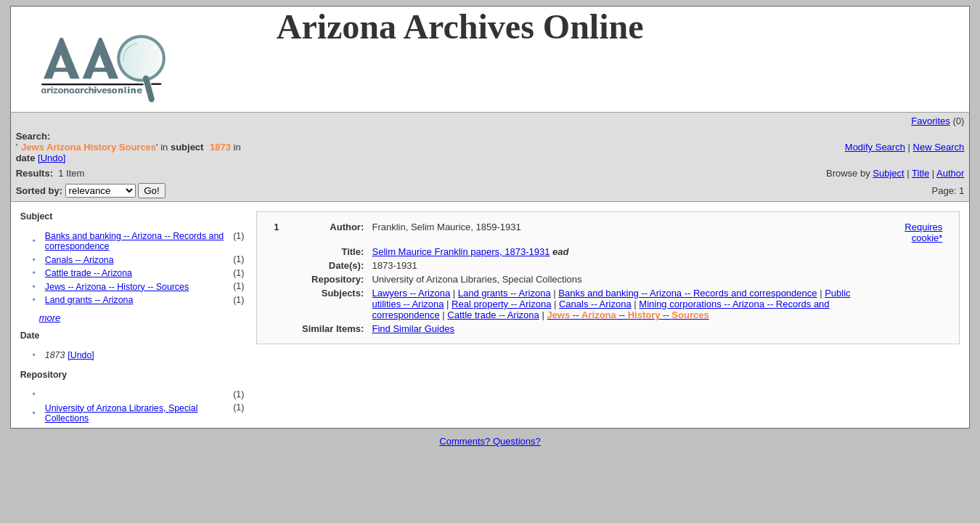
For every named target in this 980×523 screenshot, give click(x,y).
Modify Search (875, 147)
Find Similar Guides (413, 329)
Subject (888, 173)
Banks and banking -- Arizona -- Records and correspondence (687, 293)
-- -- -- (628, 315)
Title (920, 173)
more (50, 318)
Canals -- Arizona (79, 260)
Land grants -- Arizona (89, 300)
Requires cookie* (923, 232)
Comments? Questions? (490, 441)
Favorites (930, 121)
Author (950, 173)
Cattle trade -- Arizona (89, 273)
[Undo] (52, 158)
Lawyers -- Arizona (411, 293)
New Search (939, 147)
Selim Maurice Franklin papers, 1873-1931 (461, 252)
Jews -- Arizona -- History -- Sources (117, 287)
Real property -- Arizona (501, 304)
